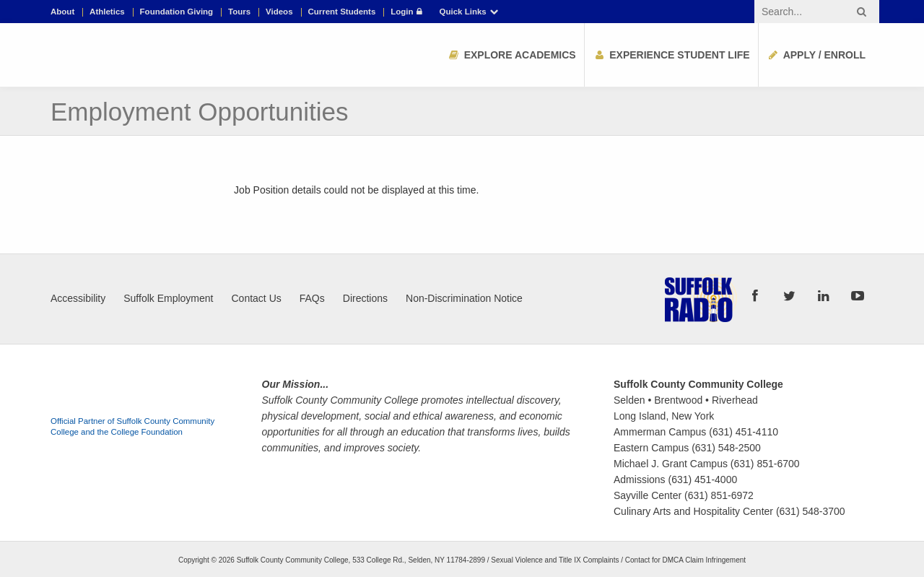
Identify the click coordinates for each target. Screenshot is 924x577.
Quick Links (470, 12)
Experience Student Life (671, 55)
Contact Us (257, 298)
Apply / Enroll (816, 55)
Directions (365, 298)
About (62, 12)
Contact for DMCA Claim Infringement (685, 560)
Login (407, 12)
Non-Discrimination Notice (464, 298)
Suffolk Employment (168, 298)
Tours (239, 12)
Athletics (107, 12)
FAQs (312, 298)
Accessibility (78, 298)
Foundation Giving (177, 12)
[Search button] (862, 12)
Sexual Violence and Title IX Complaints (555, 560)
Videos (279, 12)
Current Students (341, 12)
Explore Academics (511, 55)
